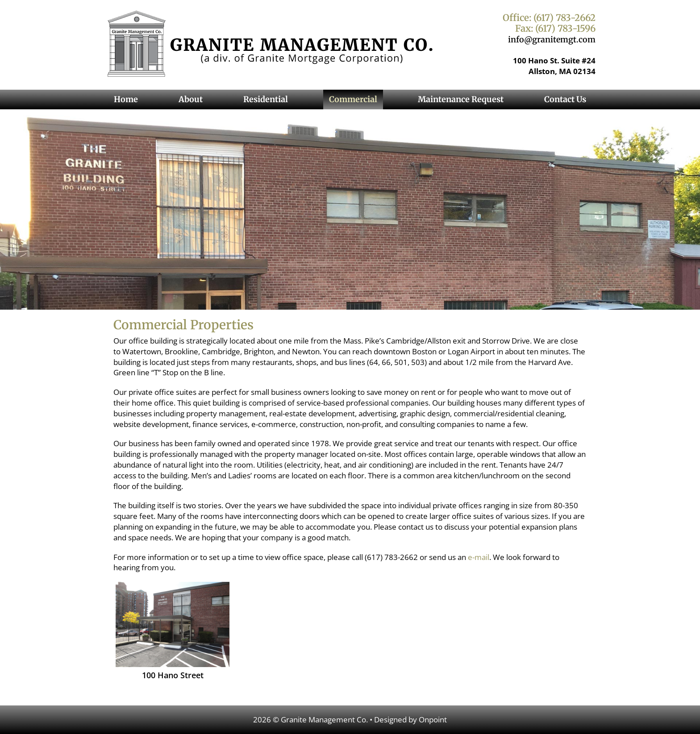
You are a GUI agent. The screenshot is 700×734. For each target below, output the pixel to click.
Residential (266, 99)
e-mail (479, 557)
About (191, 99)
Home (126, 99)
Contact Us (565, 99)
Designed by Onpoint (410, 719)
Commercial (353, 99)
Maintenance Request (461, 99)
